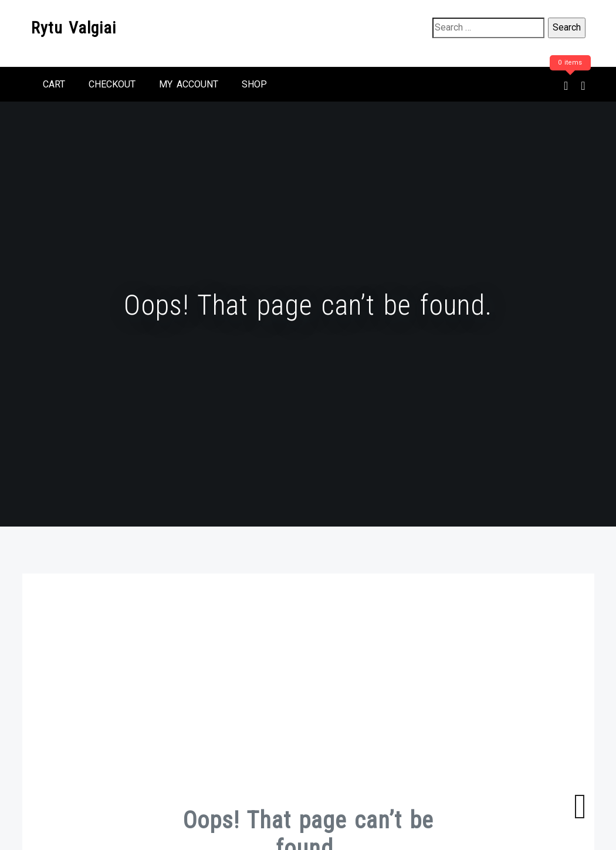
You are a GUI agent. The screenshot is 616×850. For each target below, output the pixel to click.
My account (189, 84)
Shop (254, 84)
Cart (54, 84)
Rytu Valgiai (74, 28)
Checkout (112, 84)
